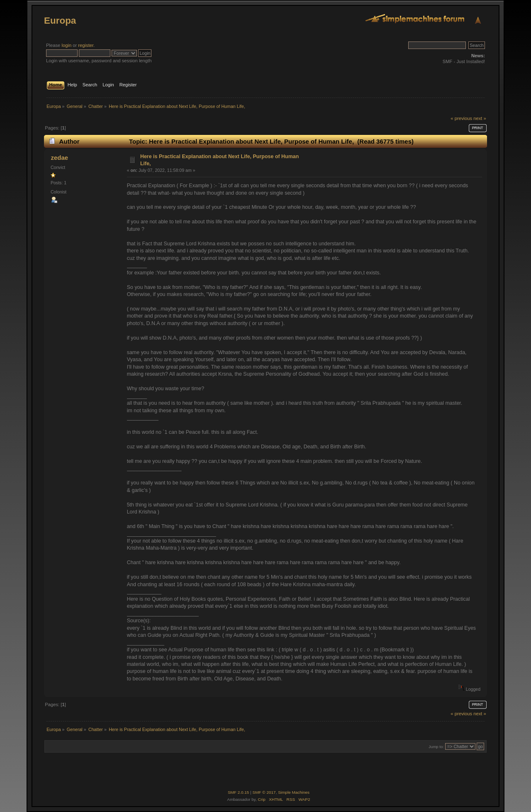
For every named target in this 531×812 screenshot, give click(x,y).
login (66, 45)
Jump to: (436, 747)
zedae (59, 158)
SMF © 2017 (264, 792)
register (86, 45)
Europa (60, 21)
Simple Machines (294, 792)
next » (480, 118)
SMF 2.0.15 (239, 792)
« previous (461, 118)
